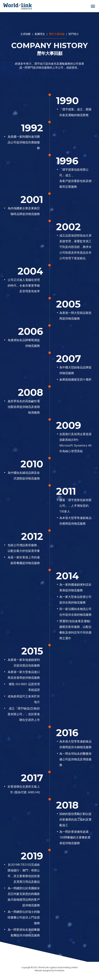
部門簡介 (73, 34)
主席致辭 (26, 34)
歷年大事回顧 (57, 34)
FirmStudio (59, 971)
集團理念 (40, 34)
